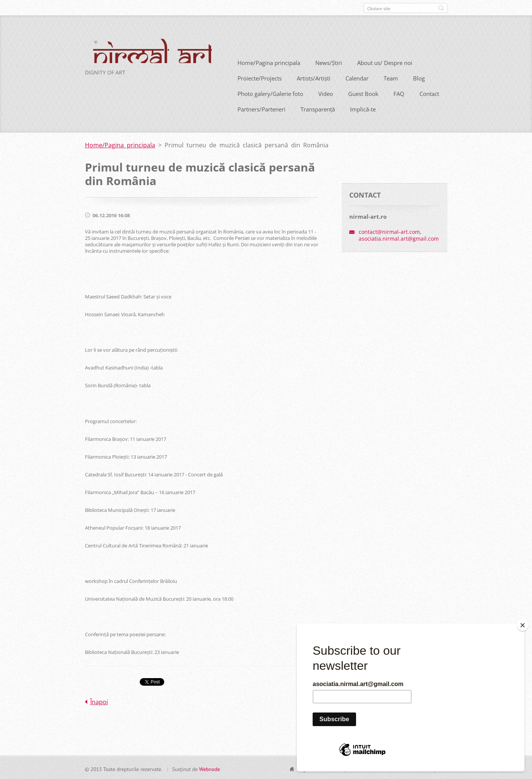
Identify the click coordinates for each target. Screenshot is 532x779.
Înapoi (99, 701)
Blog (419, 77)
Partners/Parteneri (261, 108)
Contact (429, 93)
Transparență (318, 108)
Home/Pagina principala (269, 62)
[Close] (523, 625)
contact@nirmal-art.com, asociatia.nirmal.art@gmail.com (399, 234)
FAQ (399, 93)
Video (326, 93)
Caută (441, 8)
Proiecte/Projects (260, 77)
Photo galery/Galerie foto (270, 93)
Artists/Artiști (314, 77)
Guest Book (363, 93)
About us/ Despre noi (385, 62)
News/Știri (329, 62)
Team (391, 77)
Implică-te (363, 108)
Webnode (209, 768)
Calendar (357, 77)
